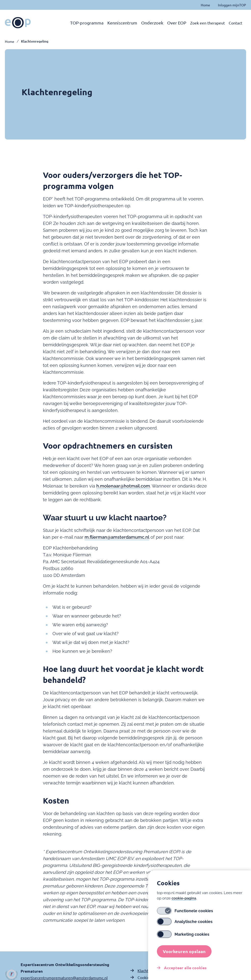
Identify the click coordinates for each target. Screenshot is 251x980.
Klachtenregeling (35, 41)
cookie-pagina (184, 901)
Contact (235, 23)
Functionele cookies (185, 914)
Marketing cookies (183, 937)
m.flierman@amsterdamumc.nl (117, 537)
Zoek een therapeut (207, 23)
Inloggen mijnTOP (232, 5)
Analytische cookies (185, 925)
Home (205, 5)
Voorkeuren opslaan (184, 954)
